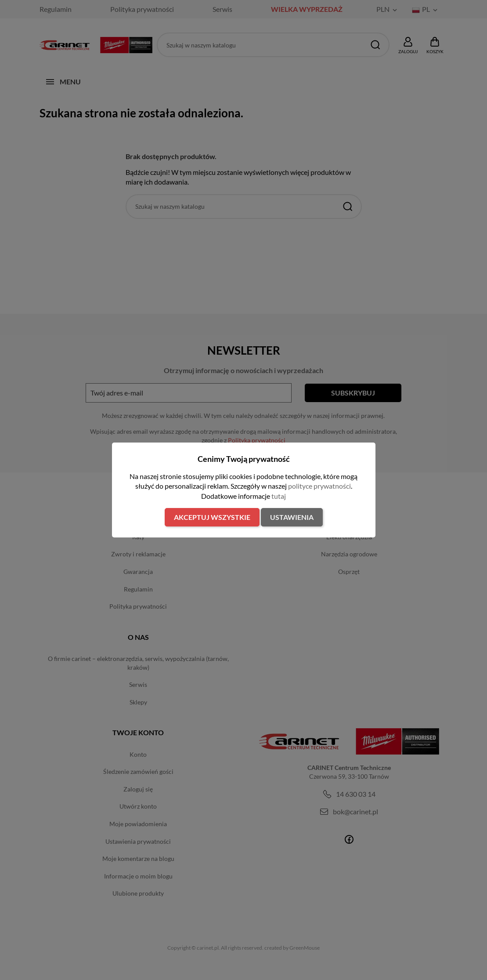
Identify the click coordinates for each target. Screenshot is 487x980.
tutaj (279, 496)
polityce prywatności (319, 486)
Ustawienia (292, 517)
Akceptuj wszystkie (212, 517)
